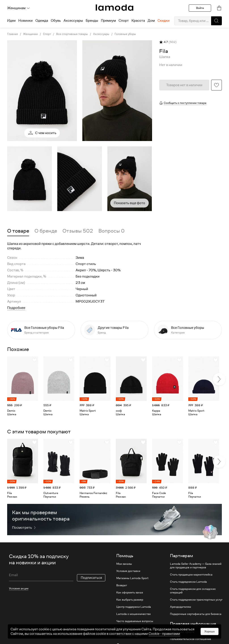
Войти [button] (200, 8)
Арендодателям (180, 607)
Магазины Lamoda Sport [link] (132, 578)
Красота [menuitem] (138, 21)
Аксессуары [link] (101, 34)
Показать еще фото (129, 203)
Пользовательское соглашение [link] (191, 639)
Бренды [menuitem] (92, 21)
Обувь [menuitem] (56, 21)
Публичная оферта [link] (182, 632)
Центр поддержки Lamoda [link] (134, 607)
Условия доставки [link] (128, 571)
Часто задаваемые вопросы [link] (135, 621)
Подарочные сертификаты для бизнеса (196, 614)
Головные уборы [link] (125, 34)
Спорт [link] (47, 34)
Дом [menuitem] (151, 21)
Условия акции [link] (19, 588)
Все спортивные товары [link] (72, 34)
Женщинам (19, 8)
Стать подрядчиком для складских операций (193, 591)
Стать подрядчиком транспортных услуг (196, 600)
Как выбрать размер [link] (130, 600)
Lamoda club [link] (125, 628)
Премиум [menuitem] (108, 21)
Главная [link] (13, 34)
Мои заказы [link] (124, 564)
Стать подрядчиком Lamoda (188, 582)
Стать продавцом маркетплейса (191, 575)
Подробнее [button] (16, 308)
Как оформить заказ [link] (130, 593)
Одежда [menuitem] (42, 21)
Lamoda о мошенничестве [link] (134, 614)
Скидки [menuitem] (163, 21)
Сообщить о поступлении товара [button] (185, 103)
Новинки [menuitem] (25, 21)
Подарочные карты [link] (129, 635)
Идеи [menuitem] (11, 21)
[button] (216, 21)
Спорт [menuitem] (124, 21)
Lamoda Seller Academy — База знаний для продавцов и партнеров (196, 566)
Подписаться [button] (91, 578)
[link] (114, 8)
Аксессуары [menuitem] (73, 21)
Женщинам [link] (30, 34)
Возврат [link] (122, 585)
